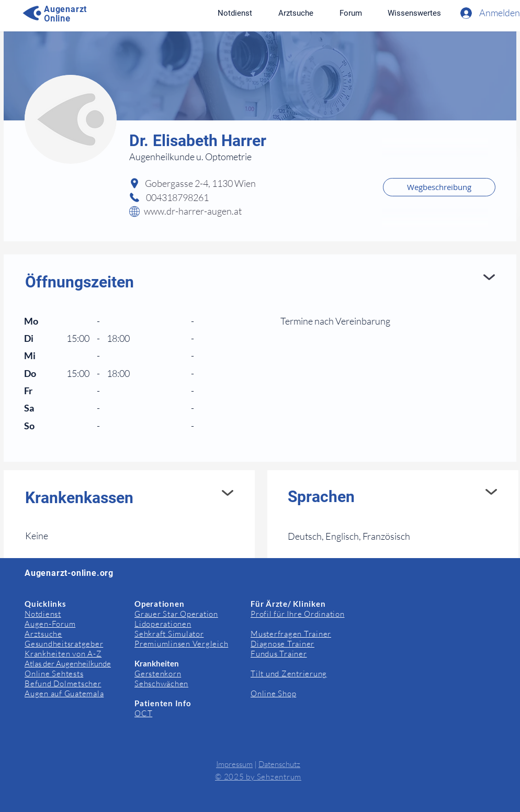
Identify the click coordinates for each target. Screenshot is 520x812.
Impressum (234, 764)
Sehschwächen (161, 683)
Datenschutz (279, 764)
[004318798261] (197, 198)
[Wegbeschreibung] (439, 187)
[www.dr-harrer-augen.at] (224, 212)
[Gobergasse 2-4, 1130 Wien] (260, 184)
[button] (414, 13)
